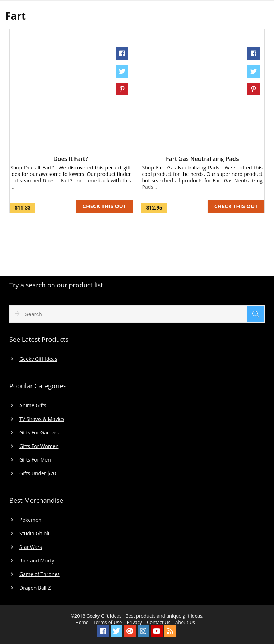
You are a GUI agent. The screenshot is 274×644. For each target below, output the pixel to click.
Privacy (134, 622)
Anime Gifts (33, 405)
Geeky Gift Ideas (38, 359)
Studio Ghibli (34, 534)
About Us (185, 622)
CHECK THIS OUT (104, 206)
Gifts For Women (39, 446)
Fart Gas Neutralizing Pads (202, 159)
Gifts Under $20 (38, 473)
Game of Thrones (40, 574)
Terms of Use (107, 622)
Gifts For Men (35, 460)
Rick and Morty (37, 561)
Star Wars (31, 547)
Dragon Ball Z (35, 588)
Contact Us (159, 622)
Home (82, 622)
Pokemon (30, 520)
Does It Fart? (71, 159)
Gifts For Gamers (39, 433)
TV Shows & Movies (42, 419)
